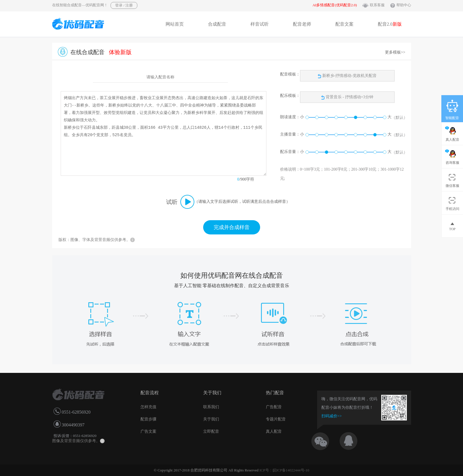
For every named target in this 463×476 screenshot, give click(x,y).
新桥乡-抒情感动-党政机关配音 (347, 76)
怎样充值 (148, 407)
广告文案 (148, 431)
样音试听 (260, 24)
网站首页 (175, 24)
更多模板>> (395, 52)
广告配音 (274, 407)
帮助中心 (404, 5)
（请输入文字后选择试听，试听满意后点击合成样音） (242, 202)
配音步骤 (148, 419)
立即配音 (211, 431)
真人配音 (274, 431)
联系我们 (211, 407)
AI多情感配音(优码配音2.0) (335, 5)
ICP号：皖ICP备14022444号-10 (284, 470)
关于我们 (211, 419)
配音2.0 (390, 24)
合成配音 (217, 24)
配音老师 (302, 24)
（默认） (399, 118)
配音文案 (344, 24)
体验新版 (120, 52)
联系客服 (377, 5)
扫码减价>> (332, 416)
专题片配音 (276, 419)
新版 (397, 24)
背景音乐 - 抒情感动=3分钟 (349, 97)
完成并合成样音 (232, 227)
